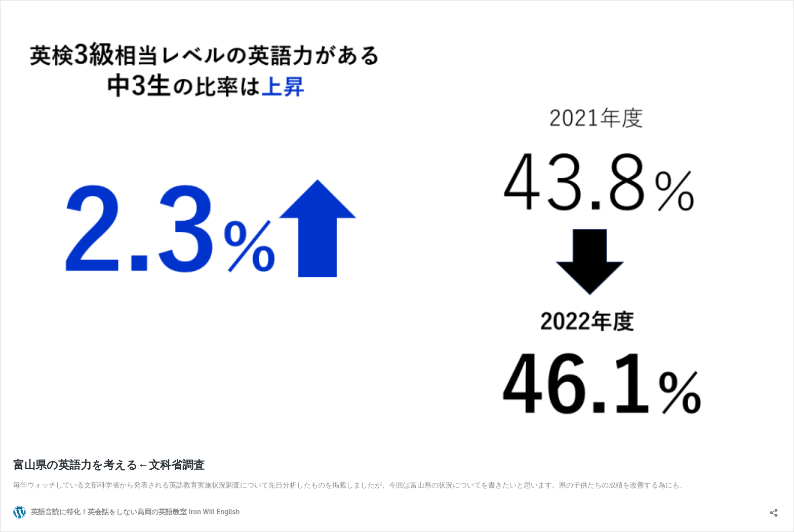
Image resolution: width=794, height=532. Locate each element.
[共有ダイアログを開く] (774, 509)
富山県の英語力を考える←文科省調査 (109, 465)
